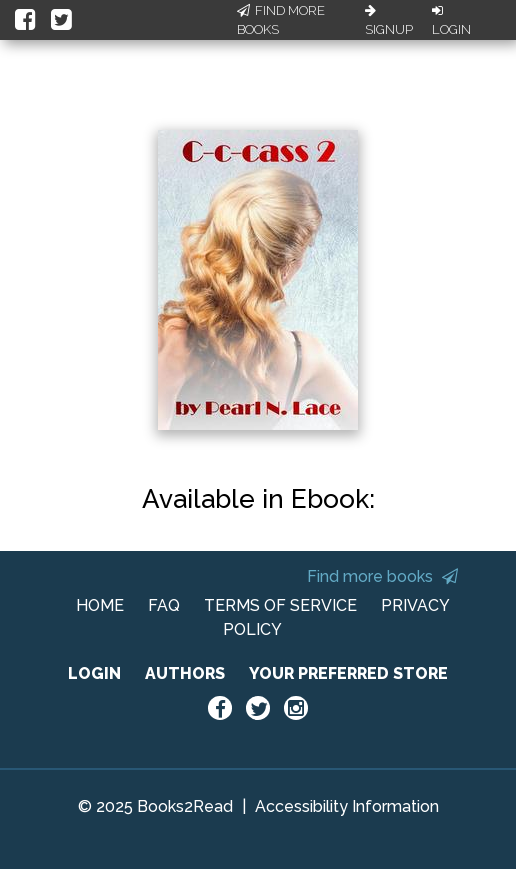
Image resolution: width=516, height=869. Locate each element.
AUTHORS (185, 673)
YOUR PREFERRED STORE (348, 673)
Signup (389, 21)
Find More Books (281, 20)
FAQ (164, 605)
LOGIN (94, 673)
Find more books (382, 576)
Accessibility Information (347, 806)
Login (451, 21)
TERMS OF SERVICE (280, 605)
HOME (100, 605)
